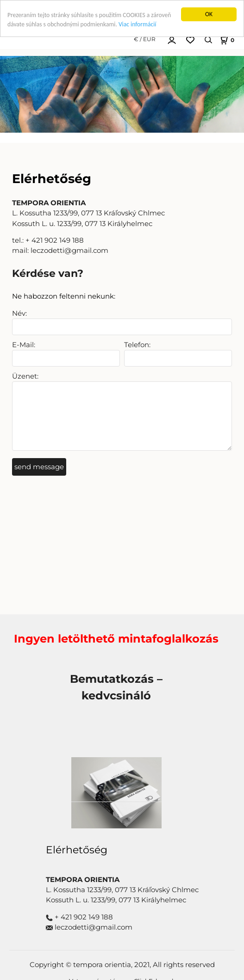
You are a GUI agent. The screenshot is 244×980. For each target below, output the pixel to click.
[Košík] (226, 40)
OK (209, 14)
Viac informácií (137, 24)
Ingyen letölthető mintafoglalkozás (116, 639)
